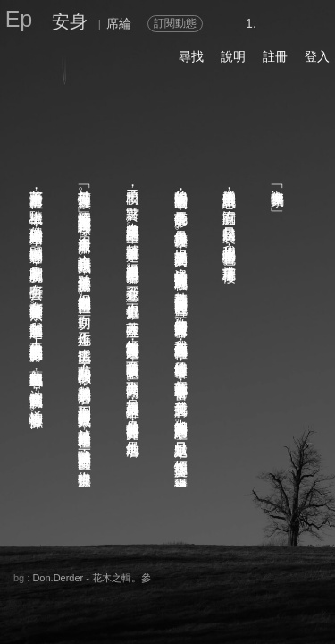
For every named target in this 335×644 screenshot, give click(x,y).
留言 (151, 576)
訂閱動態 (175, 23)
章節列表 (102, 596)
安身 (70, 21)
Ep (19, 19)
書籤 (164, 597)
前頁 (263, 596)
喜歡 (202, 576)
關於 (35, 560)
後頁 (227, 596)
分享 (35, 576)
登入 (317, 56)
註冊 (275, 56)
